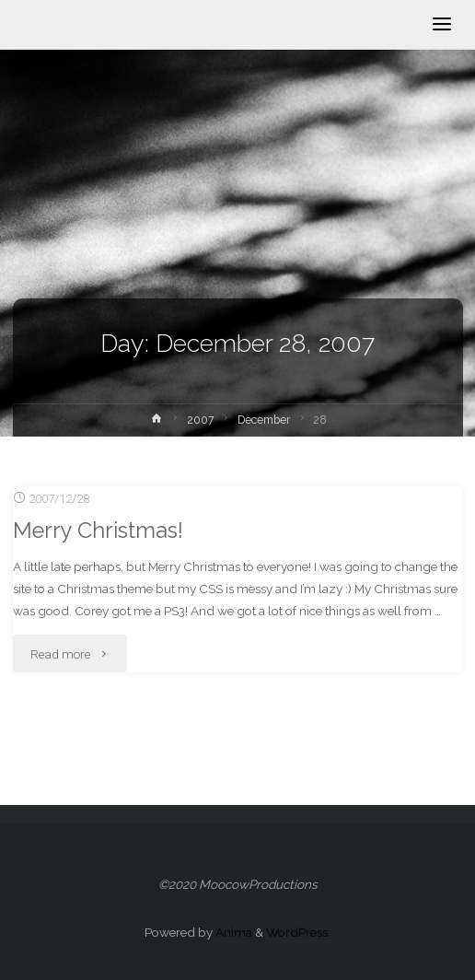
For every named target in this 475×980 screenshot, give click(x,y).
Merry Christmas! (98, 531)
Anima (232, 932)
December (264, 420)
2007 (201, 420)
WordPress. (298, 932)
